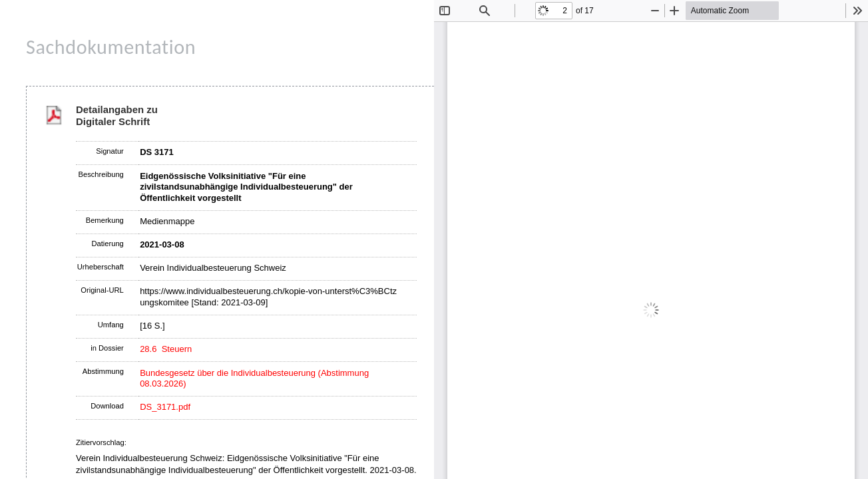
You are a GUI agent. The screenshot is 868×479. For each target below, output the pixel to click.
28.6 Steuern (166, 349)
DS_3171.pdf (165, 407)
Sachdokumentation (111, 47)
